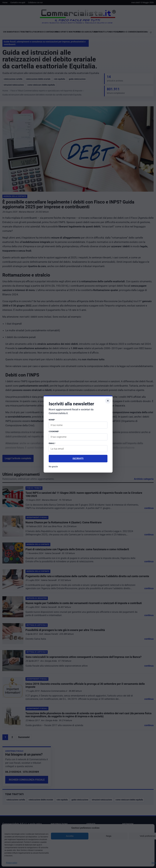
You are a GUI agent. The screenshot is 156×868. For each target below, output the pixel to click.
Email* (52, 443)
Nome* (52, 420)
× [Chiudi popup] (108, 401)
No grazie (53, 467)
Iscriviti (78, 459)
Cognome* (54, 431)
